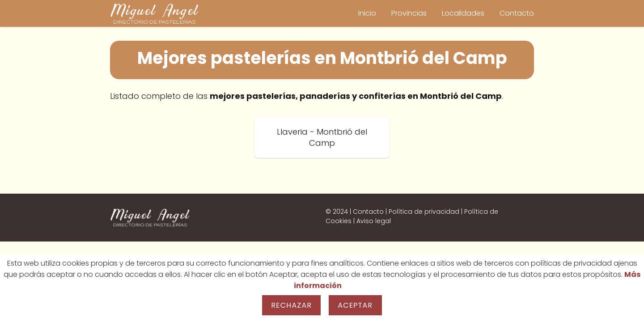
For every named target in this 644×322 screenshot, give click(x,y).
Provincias (409, 13)
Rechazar (291, 305)
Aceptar (355, 305)
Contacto (517, 13)
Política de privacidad (424, 212)
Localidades (463, 13)
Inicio (367, 13)
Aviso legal (374, 221)
